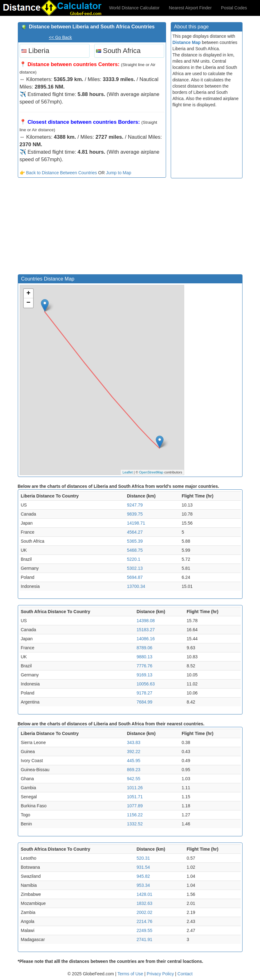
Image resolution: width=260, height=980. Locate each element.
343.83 (134, 742)
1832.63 (144, 903)
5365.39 (135, 541)
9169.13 (144, 675)
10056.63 (145, 684)
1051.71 (135, 797)
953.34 (143, 885)
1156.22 (135, 815)
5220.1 (134, 559)
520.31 (143, 858)
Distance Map (187, 42)
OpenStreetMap (151, 472)
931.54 (143, 867)
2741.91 (144, 939)
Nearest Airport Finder (190, 8)
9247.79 (135, 505)
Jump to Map (118, 173)
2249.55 (144, 930)
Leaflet (128, 472)
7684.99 (144, 702)
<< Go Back (60, 37)
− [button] (28, 303)
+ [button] (28, 294)
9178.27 (144, 693)
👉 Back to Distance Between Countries (58, 173)
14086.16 (145, 639)
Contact (185, 974)
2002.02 (144, 912)
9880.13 (144, 657)
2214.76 (144, 921)
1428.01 (144, 894)
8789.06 (144, 648)
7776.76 (144, 666)
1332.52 (135, 824)
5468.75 (135, 550)
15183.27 (145, 630)
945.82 (143, 876)
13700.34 (136, 586)
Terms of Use (131, 974)
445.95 (134, 761)
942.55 (134, 779)
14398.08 (145, 621)
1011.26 (135, 788)
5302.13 (135, 568)
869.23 (134, 770)
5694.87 (135, 577)
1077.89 (135, 806)
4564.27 (135, 532)
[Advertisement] (92, 228)
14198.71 (136, 523)
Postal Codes (234, 8)
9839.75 (135, 514)
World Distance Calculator (135, 8)
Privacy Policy (161, 974)
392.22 (134, 752)
